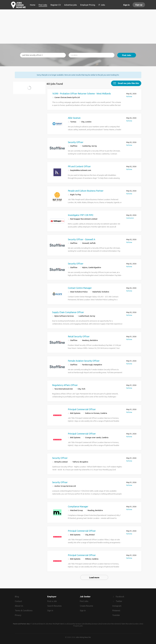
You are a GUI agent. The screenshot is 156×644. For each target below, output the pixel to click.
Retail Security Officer (79, 336)
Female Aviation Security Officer (84, 361)
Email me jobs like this (128, 83)
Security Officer (76, 142)
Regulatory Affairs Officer (65, 385)
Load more (94, 577)
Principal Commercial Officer (82, 409)
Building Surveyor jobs (93, 624)
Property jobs (78, 626)
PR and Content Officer (79, 166)
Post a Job (52, 601)
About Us (19, 606)
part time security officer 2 (29, 89)
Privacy (18, 615)
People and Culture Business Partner (86, 191)
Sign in (126, 5)
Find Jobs (127, 55)
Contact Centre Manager (80, 288)
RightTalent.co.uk (62, 624)
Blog (17, 597)
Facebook (120, 597)
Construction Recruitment (111, 624)
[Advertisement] (78, 27)
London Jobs (138, 624)
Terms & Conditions (24, 610)
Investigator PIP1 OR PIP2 (81, 215)
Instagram (117, 606)
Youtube (116, 615)
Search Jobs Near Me (48, 624)
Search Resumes (54, 606)
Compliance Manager (78, 506)
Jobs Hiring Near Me (83, 637)
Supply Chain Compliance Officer (68, 312)
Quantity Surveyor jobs (77, 624)
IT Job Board (35, 624)
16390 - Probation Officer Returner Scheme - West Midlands (81, 94)
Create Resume (86, 606)
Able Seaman (74, 118)
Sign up (139, 5)
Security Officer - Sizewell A (82, 239)
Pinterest (116, 610)
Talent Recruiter (127, 624)
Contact (18, 601)
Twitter (119, 601)
